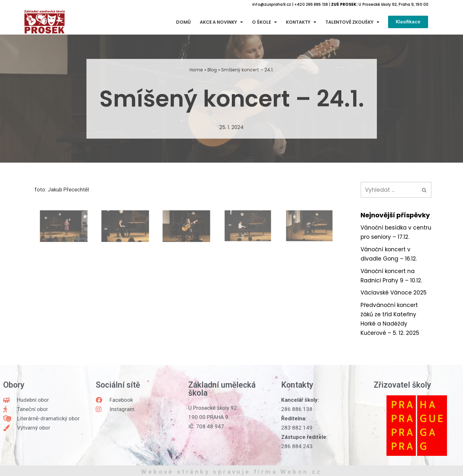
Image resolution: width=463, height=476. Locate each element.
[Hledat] (389, 190)
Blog (212, 70)
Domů (183, 22)
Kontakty (301, 22)
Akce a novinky (221, 22)
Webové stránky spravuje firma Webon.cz (231, 472)
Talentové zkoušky (352, 22)
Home (196, 70)
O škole (264, 22)
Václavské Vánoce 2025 (394, 293)
